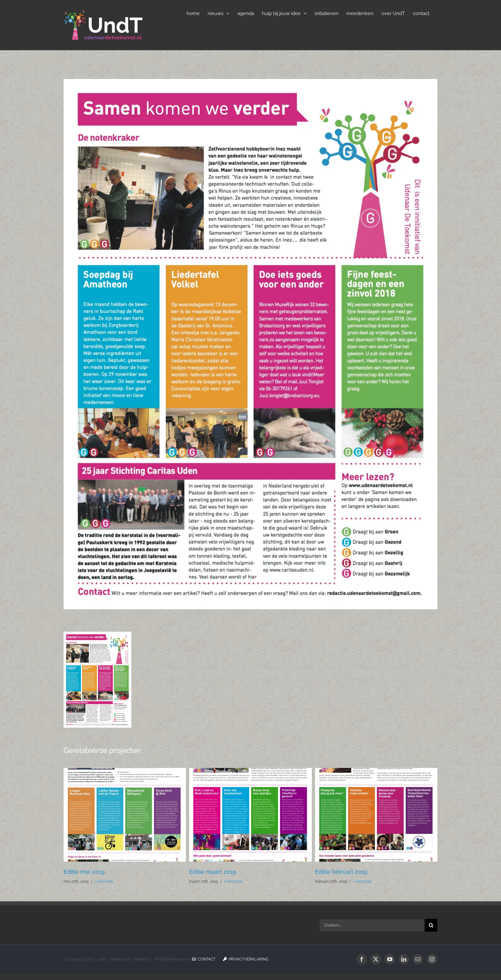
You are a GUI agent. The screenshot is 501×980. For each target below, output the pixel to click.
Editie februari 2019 (341, 872)
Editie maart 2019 (213, 872)
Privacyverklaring (246, 959)
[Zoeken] (431, 925)
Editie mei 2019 (84, 872)
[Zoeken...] (372, 925)
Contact (204, 959)
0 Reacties (104, 881)
